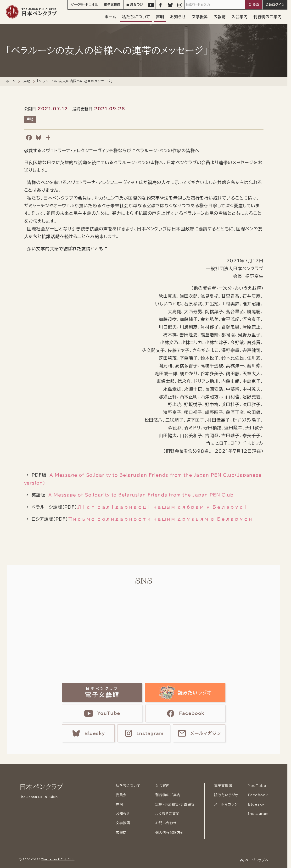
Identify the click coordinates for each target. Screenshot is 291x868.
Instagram (258, 814)
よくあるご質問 (167, 814)
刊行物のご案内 (268, 17)
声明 (160, 17)
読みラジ (135, 5)
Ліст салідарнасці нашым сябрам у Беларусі (163, 507)
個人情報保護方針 (170, 833)
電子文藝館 (112, 5)
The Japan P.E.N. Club (58, 859)
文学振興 (200, 17)
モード (84, 5)
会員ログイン (275, 5)
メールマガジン (226, 804)
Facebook (258, 795)
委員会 (121, 795)
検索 (256, 5)
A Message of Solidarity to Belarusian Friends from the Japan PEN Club (141, 495)
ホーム (110, 17)
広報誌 (220, 17)
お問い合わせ (166, 823)
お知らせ (178, 17)
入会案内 (240, 17)
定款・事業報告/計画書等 (175, 804)
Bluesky (256, 804)
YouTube (257, 786)
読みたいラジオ (226, 795)
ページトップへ (257, 860)
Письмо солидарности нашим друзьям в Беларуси (160, 519)
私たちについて (136, 17)
